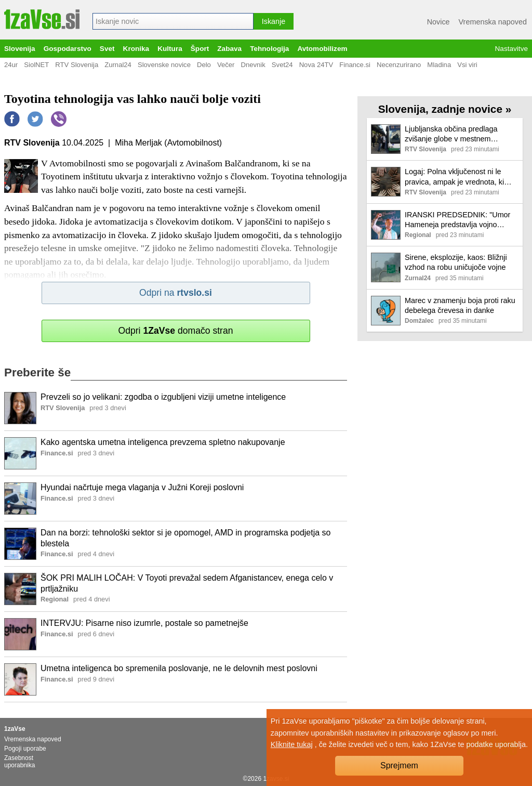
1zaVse (15, 729)
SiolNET (36, 65)
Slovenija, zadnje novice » (445, 109)
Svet (107, 49)
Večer (226, 65)
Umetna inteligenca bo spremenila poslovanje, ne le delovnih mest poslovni (179, 668)
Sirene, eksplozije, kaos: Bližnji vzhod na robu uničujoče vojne (456, 262)
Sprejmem (399, 765)
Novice (438, 22)
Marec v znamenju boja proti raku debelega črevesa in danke (460, 305)
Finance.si (355, 65)
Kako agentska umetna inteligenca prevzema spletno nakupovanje (163, 442)
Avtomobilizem (322, 49)
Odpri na (176, 293)
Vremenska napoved (493, 22)
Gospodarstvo (68, 49)
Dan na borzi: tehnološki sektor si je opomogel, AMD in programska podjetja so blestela (186, 538)
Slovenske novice (164, 65)
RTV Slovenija (77, 65)
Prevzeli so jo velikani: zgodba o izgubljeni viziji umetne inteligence (163, 397)
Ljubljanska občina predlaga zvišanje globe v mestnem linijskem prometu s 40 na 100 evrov (454, 134)
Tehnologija (269, 49)
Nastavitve (511, 49)
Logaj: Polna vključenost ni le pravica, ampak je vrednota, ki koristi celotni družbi (454, 177)
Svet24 (282, 65)
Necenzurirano (399, 65)
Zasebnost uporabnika (19, 762)
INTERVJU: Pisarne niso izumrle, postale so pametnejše (144, 623)
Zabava (229, 49)
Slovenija (20, 49)
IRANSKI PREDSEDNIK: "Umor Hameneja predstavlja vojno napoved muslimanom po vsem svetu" (457, 220)
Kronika (136, 49)
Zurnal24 (118, 65)
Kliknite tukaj (292, 744)
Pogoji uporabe (25, 749)
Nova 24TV (316, 65)
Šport (200, 49)
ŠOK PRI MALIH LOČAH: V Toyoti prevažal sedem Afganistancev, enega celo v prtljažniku (187, 583)
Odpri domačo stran (175, 331)
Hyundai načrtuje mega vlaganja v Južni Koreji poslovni (142, 487)
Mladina (439, 65)
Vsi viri (467, 65)
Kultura (170, 49)
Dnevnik (253, 65)
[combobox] (173, 21)
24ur (11, 65)
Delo (204, 65)
